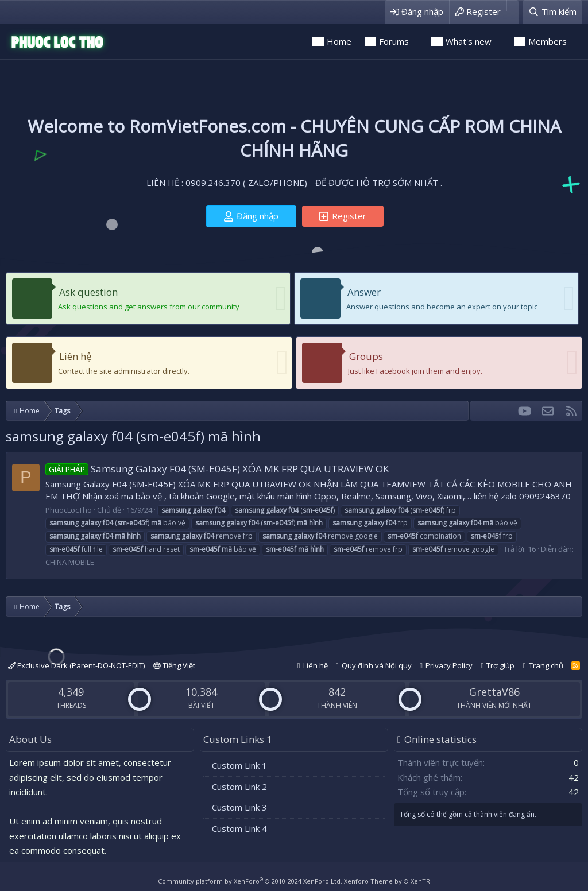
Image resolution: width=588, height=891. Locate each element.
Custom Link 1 (239, 765)
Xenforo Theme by (387, 881)
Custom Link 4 (239, 828)
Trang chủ (546, 665)
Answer (364, 292)
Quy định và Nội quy (377, 665)
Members (548, 41)
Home (339, 41)
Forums (394, 41)
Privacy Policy (449, 665)
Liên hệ (76, 356)
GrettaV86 (494, 692)
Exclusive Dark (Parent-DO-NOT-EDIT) (76, 665)
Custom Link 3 (239, 807)
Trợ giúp (500, 665)
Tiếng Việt (174, 665)
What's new (469, 41)
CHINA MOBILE (70, 562)
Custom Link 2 (239, 787)
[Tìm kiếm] (552, 12)
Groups (366, 356)
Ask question (88, 292)
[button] (417, 42)
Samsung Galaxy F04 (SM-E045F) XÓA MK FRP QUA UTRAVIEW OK (217, 469)
